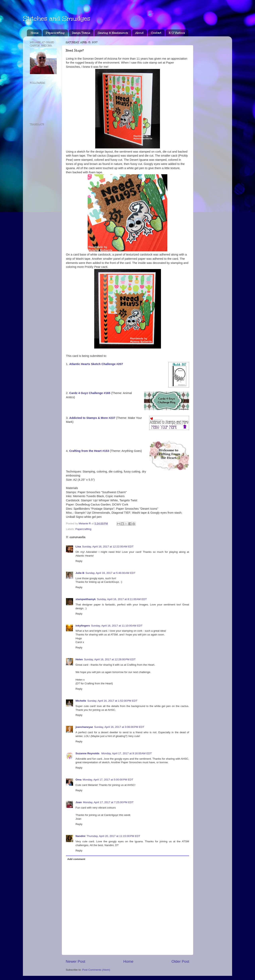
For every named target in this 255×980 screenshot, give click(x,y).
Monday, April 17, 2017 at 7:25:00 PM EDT (108, 802)
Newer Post (76, 961)
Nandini (80, 836)
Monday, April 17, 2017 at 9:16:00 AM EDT (127, 753)
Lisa (78, 547)
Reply (79, 561)
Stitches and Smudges (57, 19)
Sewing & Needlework (113, 33)
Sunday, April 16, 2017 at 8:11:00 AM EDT (122, 599)
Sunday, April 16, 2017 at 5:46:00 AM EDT (110, 573)
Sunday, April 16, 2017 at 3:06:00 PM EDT (119, 727)
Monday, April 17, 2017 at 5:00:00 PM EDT (108, 780)
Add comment (76, 859)
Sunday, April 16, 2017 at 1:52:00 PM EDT (112, 701)
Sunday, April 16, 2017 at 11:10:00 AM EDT (117, 626)
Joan (79, 802)
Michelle (81, 701)
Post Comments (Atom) (96, 970)
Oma (78, 780)
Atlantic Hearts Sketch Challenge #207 (96, 364)
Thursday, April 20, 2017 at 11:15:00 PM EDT (114, 836)
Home (35, 33)
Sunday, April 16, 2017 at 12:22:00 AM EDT (108, 547)
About (139, 33)
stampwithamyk (86, 599)
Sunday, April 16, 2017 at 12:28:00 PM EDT (110, 659)
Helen (79, 659)
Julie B (80, 573)
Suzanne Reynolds (88, 753)
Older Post (180, 961)
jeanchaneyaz (84, 727)
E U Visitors (177, 33)
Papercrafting (55, 33)
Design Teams (81, 33)
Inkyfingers (83, 626)
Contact (156, 33)
